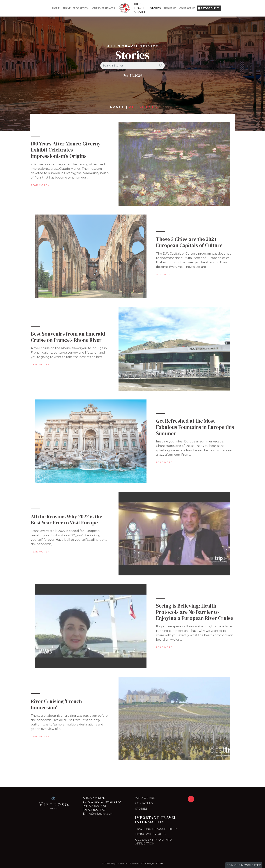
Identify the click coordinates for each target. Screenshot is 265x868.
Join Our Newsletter (244, 865)
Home (56, 8)
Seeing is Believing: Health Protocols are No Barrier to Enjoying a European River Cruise (202, 612)
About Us (170, 8)
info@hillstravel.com (100, 814)
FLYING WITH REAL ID (150, 834)
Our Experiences (104, 8)
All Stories (143, 107)
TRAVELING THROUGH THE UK (156, 829)
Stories (155, 8)
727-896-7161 (209, 8)
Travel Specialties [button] (75, 8)
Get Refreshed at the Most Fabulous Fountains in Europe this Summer (203, 427)
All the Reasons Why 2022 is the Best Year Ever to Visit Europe (59, 520)
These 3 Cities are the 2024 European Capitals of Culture (197, 242)
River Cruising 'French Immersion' (49, 704)
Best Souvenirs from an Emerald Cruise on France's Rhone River (60, 337)
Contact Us (187, 8)
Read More (31, 185)
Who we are (145, 798)
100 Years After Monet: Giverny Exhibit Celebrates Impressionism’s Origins (58, 150)
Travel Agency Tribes (153, 863)
